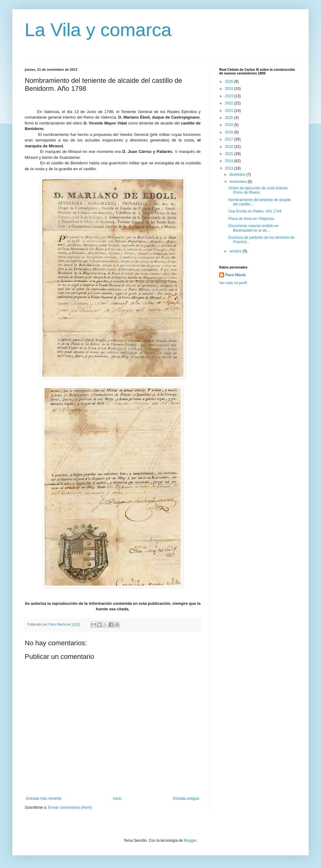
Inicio (117, 798)
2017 (230, 139)
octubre (236, 251)
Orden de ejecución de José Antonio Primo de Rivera (258, 190)
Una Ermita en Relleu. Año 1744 (255, 211)
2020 (230, 118)
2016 (230, 147)
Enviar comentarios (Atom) (70, 807)
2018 (230, 132)
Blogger (190, 841)
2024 (230, 89)
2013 (230, 168)
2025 (230, 82)
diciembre (238, 175)
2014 (230, 161)
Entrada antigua (186, 798)
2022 (230, 103)
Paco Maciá (235, 275)
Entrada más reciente (44, 798)
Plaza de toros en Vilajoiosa (251, 219)
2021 (230, 111)
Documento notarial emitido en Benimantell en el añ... (254, 228)
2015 (230, 154)
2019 (230, 125)
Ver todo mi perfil (233, 283)
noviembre (238, 182)
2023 (230, 96)
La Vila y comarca (98, 30)
